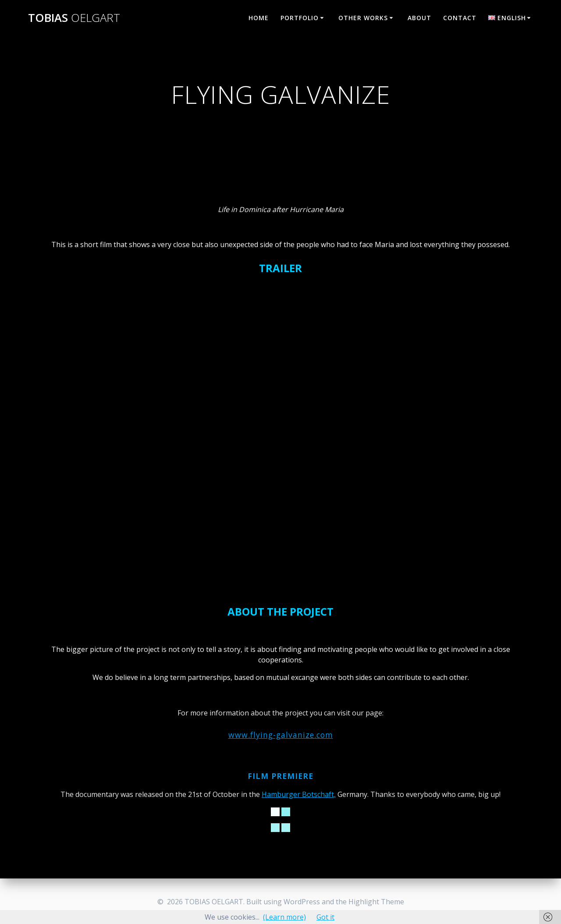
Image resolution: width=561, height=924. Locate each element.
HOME (259, 18)
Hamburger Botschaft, (299, 794)
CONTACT (460, 18)
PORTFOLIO (300, 18)
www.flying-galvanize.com (281, 735)
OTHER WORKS (363, 18)
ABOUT (419, 18)
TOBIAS (74, 18)
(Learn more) (284, 917)
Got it (325, 917)
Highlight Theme (376, 902)
